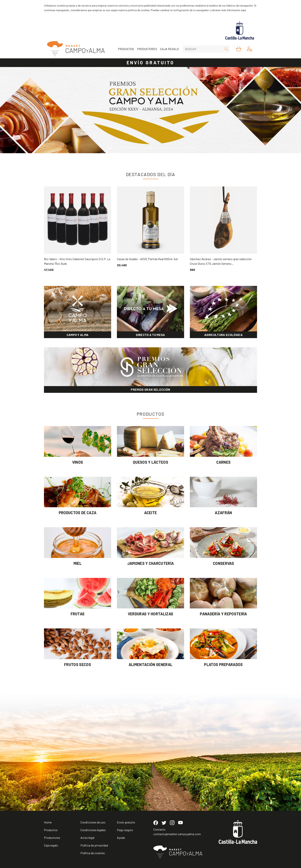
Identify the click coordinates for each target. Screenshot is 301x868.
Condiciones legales (93, 830)
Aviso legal (87, 838)
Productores (52, 838)
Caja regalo (51, 845)
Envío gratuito (126, 822)
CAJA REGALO (170, 49)
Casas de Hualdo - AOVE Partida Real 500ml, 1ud (147, 259)
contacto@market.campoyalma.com (177, 834)
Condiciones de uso (93, 822)
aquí (243, 10)
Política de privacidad (94, 845)
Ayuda (121, 838)
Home (48, 822)
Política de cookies (93, 853)
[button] (23, 110)
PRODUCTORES (147, 49)
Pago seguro (125, 830)
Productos (51, 830)
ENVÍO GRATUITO (150, 62)
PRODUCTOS (126, 49)
